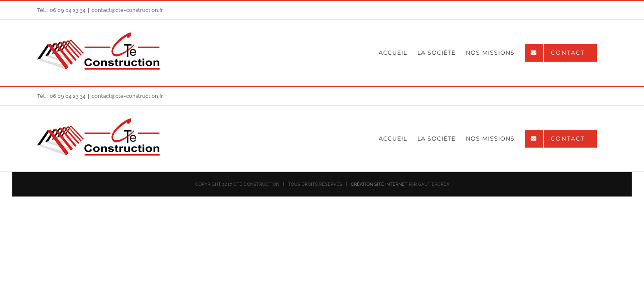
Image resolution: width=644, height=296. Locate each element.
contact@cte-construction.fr (127, 10)
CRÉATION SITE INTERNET (379, 184)
